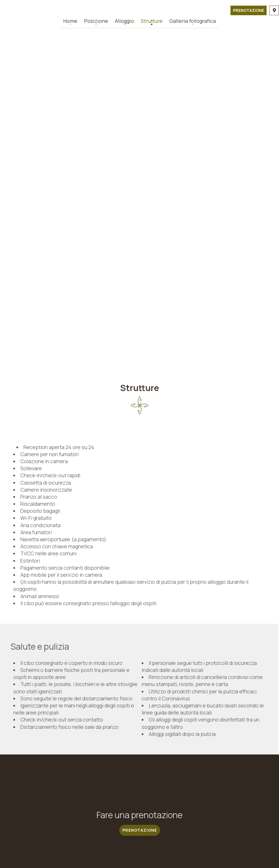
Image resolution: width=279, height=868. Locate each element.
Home (70, 21)
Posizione (96, 21)
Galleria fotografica (193, 21)
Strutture (152, 21)
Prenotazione (249, 10)
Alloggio (124, 21)
